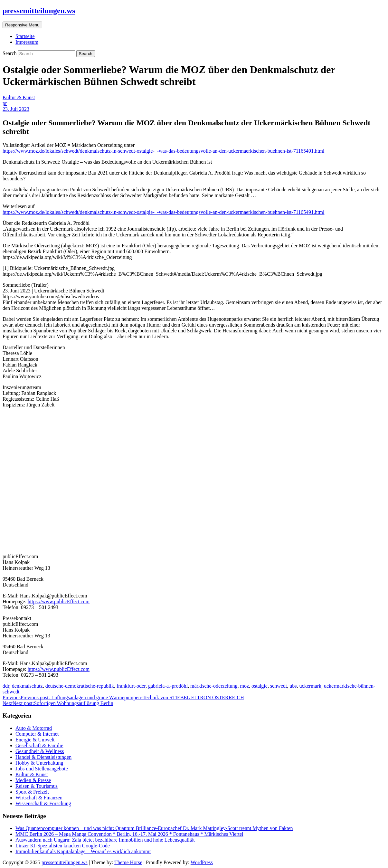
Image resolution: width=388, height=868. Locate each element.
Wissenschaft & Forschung (43, 803)
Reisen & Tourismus (37, 786)
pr (5, 103)
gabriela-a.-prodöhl (168, 686)
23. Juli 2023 (16, 109)
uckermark (310, 686)
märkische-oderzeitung (214, 686)
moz (245, 686)
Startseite (25, 36)
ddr (6, 686)
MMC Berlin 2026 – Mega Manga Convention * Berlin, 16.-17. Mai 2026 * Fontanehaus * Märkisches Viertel (129, 834)
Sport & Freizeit (32, 792)
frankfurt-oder (131, 686)
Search (10, 53)
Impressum (27, 42)
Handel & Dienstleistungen (43, 757)
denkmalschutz (27, 686)
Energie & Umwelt (35, 740)
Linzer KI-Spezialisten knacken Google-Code (63, 846)
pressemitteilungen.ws (39, 11)
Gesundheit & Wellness (40, 751)
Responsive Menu (22, 25)
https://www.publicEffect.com (59, 601)
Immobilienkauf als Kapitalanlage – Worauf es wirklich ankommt (83, 851)
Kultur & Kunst (19, 97)
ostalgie (260, 686)
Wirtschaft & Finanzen (39, 798)
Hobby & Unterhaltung (39, 763)
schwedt (279, 686)
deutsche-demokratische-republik (80, 686)
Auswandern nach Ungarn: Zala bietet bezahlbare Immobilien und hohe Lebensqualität (105, 840)
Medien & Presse (33, 780)
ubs (293, 686)
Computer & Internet (37, 734)
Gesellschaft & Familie (39, 745)
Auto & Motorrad (34, 728)
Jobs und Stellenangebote (42, 769)
